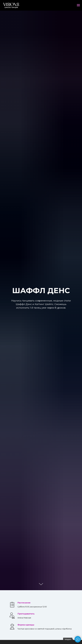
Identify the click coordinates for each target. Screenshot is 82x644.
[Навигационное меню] (78, 5)
